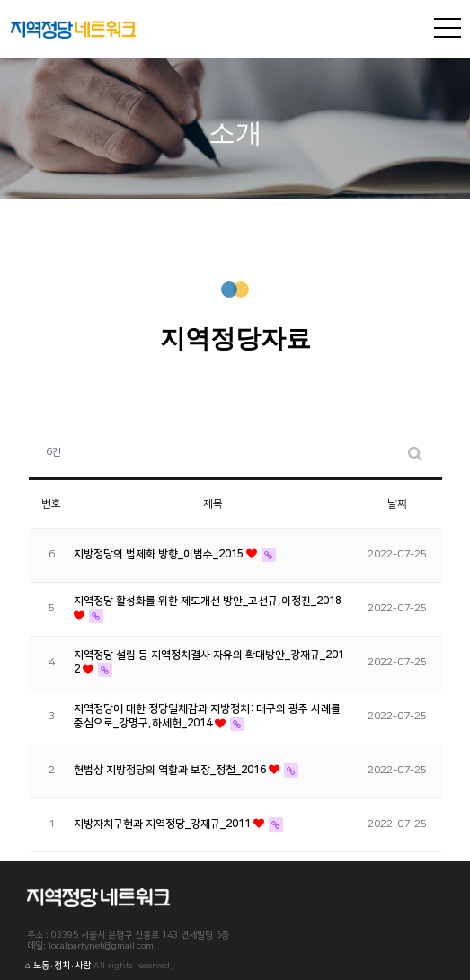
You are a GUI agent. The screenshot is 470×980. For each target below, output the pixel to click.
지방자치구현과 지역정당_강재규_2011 (164, 824)
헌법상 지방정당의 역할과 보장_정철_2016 (171, 770)
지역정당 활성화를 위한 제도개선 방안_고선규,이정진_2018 (208, 601)
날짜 (397, 504)
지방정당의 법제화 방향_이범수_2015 (160, 554)
